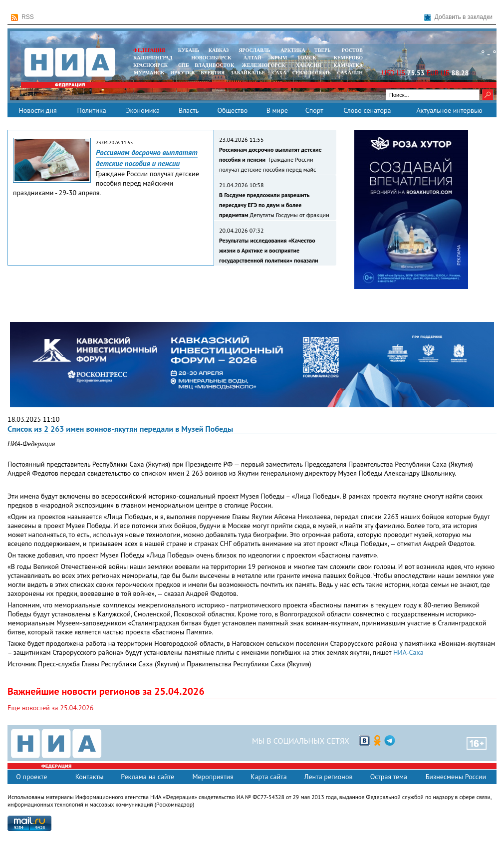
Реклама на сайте (147, 777)
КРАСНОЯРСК (150, 65)
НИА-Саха (408, 652)
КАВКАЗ (219, 50)
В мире (277, 110)
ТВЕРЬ (323, 50)
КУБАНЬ (189, 50)
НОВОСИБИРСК (211, 58)
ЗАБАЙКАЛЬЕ (249, 73)
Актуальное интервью (449, 110)
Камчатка (348, 65)
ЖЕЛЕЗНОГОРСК (263, 65)
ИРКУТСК (182, 73)
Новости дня (37, 110)
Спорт (314, 110)
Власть (189, 110)
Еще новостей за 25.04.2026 (50, 708)
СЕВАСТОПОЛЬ (311, 73)
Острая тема (389, 777)
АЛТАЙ (252, 58)
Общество (232, 110)
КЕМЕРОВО (348, 58)
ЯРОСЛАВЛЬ (254, 50)
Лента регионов (329, 777)
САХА (279, 73)
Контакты (90, 777)
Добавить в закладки (458, 17)
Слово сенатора (367, 110)
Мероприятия (213, 777)
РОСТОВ (352, 50)
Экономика (143, 110)
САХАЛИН (350, 73)
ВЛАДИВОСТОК (214, 65)
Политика (91, 110)
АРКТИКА (293, 50)
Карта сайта (269, 777)
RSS (22, 17)
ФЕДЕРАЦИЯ (149, 50)
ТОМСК (308, 58)
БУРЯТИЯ (213, 73)
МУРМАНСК (149, 73)
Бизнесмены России (456, 777)
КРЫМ (279, 58)
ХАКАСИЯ (308, 65)
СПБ (184, 65)
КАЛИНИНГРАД (153, 58)
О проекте (31, 777)
